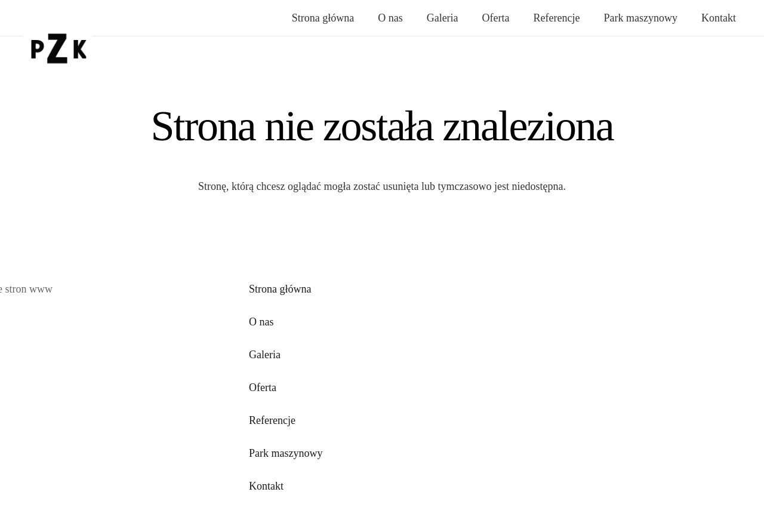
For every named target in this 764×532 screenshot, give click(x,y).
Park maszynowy (286, 453)
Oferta (263, 388)
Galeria (265, 355)
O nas (261, 322)
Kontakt (266, 486)
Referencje (272, 420)
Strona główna (280, 289)
